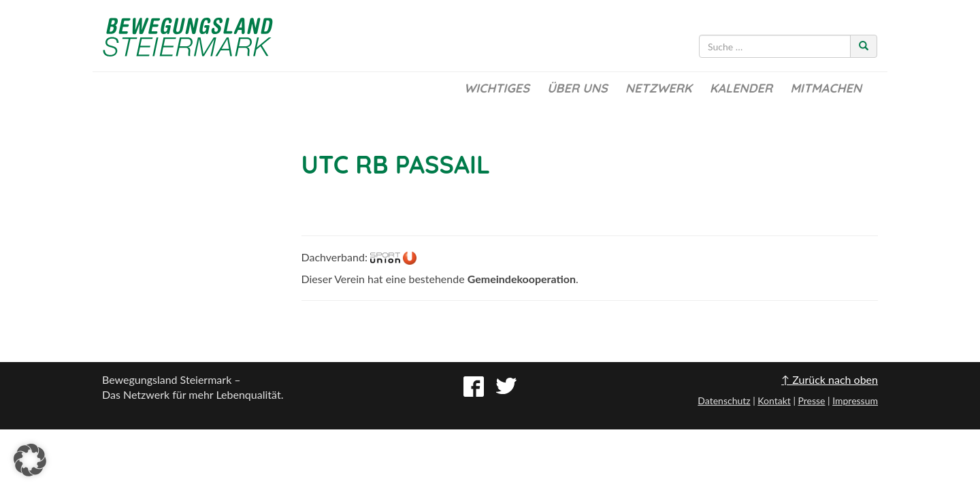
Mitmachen (826, 88)
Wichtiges (497, 88)
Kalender (741, 88)
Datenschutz (724, 401)
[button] (30, 460)
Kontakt (774, 401)
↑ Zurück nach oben (830, 379)
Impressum (855, 401)
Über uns (577, 88)
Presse (811, 401)
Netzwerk (659, 88)
